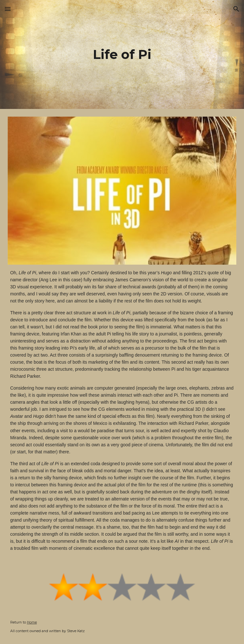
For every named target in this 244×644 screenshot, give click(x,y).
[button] (8, 9)
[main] (122, 54)
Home (32, 622)
